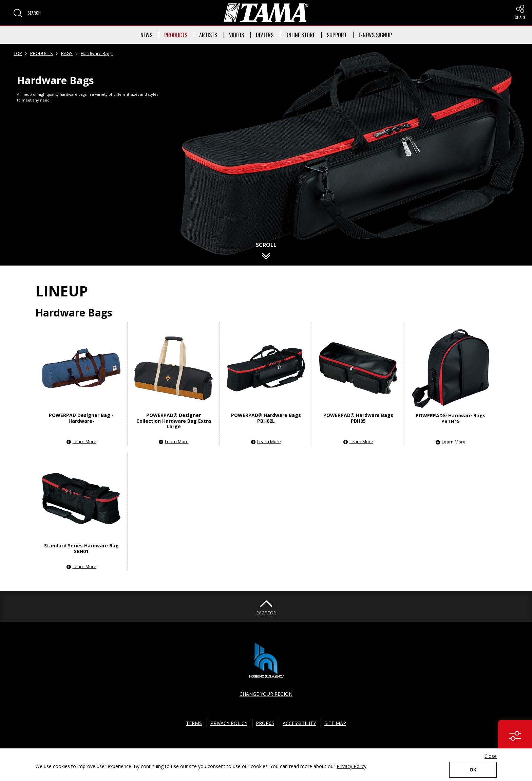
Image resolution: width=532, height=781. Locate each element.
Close (491, 756)
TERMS (194, 723)
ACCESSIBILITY (299, 723)
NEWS (146, 35)
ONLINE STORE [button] (300, 35)
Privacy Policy (351, 766)
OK (473, 770)
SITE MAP (335, 723)
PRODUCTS (176, 35)
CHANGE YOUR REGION (266, 694)
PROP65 (265, 723)
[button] (27, 13)
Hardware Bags (97, 53)
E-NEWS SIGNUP (375, 35)
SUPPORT (337, 35)
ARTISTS (208, 35)
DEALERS (265, 35)
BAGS (67, 53)
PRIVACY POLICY (229, 723)
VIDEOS (236, 35)
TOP (18, 53)
